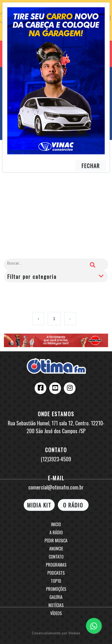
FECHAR (91, 166)
